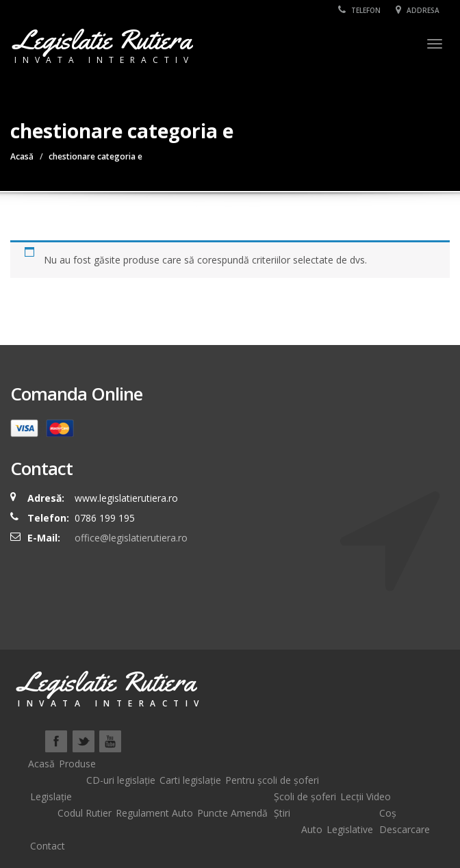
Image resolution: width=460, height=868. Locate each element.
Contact (48, 846)
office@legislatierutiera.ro (130, 538)
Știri (282, 813)
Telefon (359, 10)
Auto (312, 829)
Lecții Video (366, 796)
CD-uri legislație (121, 780)
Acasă (22, 156)
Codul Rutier (85, 813)
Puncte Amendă (232, 813)
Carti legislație (190, 780)
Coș (388, 813)
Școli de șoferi (305, 796)
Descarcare (405, 829)
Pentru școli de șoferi (272, 780)
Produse (77, 764)
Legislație (51, 796)
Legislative (350, 829)
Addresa (418, 10)
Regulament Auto (154, 813)
